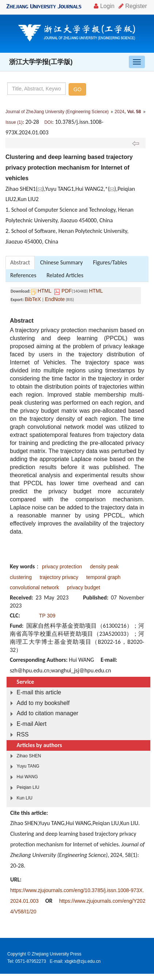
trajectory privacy (59, 577)
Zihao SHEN (29, 756)
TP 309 (47, 616)
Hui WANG (27, 777)
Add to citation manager (48, 713)
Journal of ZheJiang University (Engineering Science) (57, 112)
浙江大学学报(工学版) (41, 62)
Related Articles (65, 275)
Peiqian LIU (28, 787)
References (23, 275)
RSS (23, 734)
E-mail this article (39, 692)
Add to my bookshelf (43, 703)
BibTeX (33, 299)
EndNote (55, 299)
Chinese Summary (61, 262)
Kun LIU (25, 798)
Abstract (20, 262)
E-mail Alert (32, 724)
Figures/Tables (110, 262)
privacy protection (62, 567)
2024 (120, 112)
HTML (45, 291)
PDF (67, 291)
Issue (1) (14, 122)
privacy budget (83, 587)
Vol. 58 (134, 112)
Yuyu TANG (28, 766)
